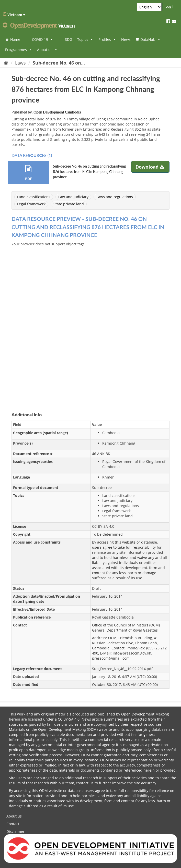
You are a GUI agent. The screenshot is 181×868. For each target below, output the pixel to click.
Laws (20, 63)
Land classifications (34, 197)
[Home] (6, 63)
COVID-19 (43, 39)
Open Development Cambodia (57, 112)
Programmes (19, 50)
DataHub (150, 39)
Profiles (107, 39)
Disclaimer (15, 831)
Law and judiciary (73, 197)
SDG (69, 39)
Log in (170, 6)
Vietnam (14, 15)
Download (150, 167)
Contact (13, 824)
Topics (85, 39)
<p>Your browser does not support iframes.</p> (90, 323)
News (126, 39)
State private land (69, 204)
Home (15, 39)
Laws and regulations (115, 197)
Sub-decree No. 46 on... (59, 63)
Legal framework (31, 204)
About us (47, 50)
